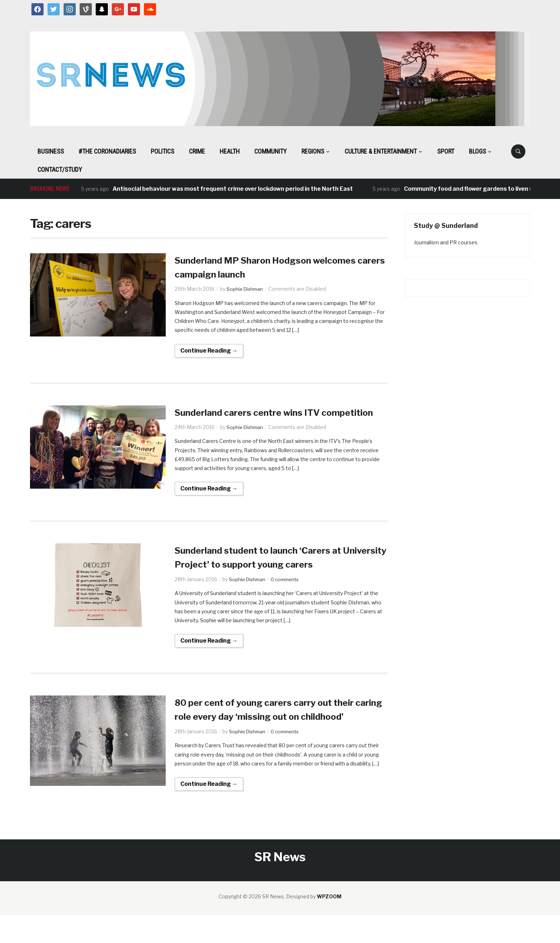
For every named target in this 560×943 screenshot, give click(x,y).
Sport (446, 151)
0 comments (288, 593)
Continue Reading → (209, 351)
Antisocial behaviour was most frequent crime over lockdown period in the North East (233, 189)
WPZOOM (329, 925)
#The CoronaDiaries (107, 151)
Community (271, 151)
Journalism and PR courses (446, 242)
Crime (197, 151)
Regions (313, 151)
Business (51, 151)
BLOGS (477, 151)
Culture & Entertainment (381, 151)
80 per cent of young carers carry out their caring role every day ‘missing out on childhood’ (279, 730)
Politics (162, 151)
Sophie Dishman (246, 289)
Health (230, 151)
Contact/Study (60, 169)
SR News (280, 885)
